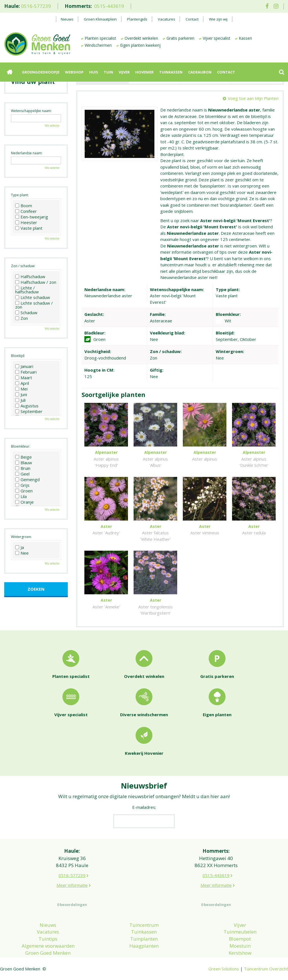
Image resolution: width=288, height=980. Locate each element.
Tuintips (48, 939)
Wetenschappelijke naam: (31, 111)
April (22, 383)
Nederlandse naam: (27, 153)
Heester (26, 222)
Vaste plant (29, 228)
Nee (22, 553)
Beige (23, 457)
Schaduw (26, 312)
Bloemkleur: (21, 446)
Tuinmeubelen (240, 932)
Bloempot (240, 939)
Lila (21, 496)
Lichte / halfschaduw (27, 290)
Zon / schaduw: (23, 266)
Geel (22, 474)
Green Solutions (224, 969)
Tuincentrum (144, 925)
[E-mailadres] (144, 821)
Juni (21, 394)
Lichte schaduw (33, 297)
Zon (22, 318)
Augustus (27, 406)
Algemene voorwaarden (48, 946)
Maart (24, 378)
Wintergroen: (21, 537)
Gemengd (27, 479)
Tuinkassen (144, 932)
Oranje (24, 502)
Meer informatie (72, 885)
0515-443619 (109, 6)
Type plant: (20, 195)
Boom (24, 206)
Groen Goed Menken (48, 953)
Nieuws (48, 925)
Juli (20, 400)
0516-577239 (36, 6)
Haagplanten (144, 946)
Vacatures (48, 932)
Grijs (22, 485)
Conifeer (26, 211)
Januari (24, 366)
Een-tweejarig (32, 217)
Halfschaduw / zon (36, 282)
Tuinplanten (144, 939)
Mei (21, 389)
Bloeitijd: (18, 356)
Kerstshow (240, 953)
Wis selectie (52, 126)
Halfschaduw (30, 276)
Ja (20, 547)
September (29, 411)
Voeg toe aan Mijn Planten (253, 98)
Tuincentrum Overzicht (266, 969)
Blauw (24, 463)
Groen (24, 491)
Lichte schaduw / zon (34, 305)
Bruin (23, 468)
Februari (26, 372)
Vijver (240, 925)
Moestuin (240, 946)
